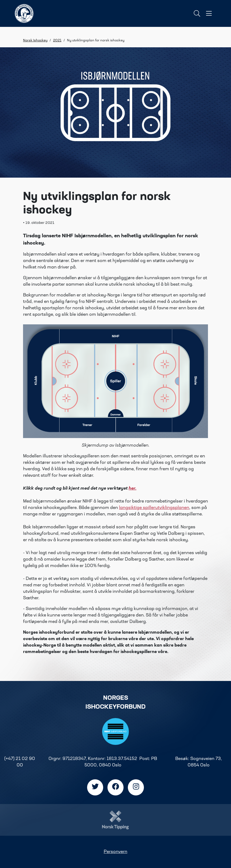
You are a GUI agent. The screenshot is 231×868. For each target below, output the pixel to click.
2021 (57, 41)
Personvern (115, 852)
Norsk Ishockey (35, 41)
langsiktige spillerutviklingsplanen (154, 508)
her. (133, 489)
